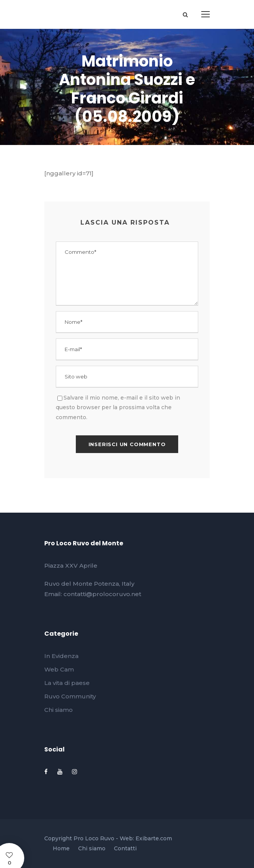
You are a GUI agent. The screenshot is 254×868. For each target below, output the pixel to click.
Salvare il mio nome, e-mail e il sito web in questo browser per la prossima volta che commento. (118, 407)
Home (61, 848)
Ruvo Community (70, 696)
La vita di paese (67, 683)
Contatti (125, 848)
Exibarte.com (154, 838)
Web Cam (59, 669)
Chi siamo (58, 710)
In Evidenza (61, 656)
